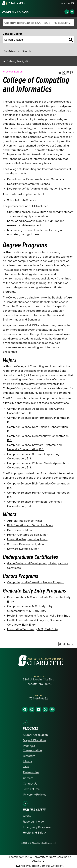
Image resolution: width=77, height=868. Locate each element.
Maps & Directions (35, 740)
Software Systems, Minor (23, 549)
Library (27, 761)
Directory (29, 756)
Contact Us (30, 784)
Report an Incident (35, 822)
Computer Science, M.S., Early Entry (30, 606)
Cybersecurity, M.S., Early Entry (27, 611)
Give (26, 767)
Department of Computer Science (29, 184)
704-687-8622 (39, 699)
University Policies (35, 795)
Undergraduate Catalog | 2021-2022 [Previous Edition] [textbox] (39, 23)
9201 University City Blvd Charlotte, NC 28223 (38, 682)
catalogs (16, 857)
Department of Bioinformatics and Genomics (36, 179)
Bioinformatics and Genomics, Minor (30, 525)
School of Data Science (22, 200)
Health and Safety (34, 833)
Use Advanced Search (17, 51)
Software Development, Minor (26, 544)
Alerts (27, 816)
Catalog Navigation (19, 61)
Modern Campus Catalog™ (46, 866)
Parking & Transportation (32, 748)
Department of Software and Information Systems (38, 189)
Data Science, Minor (20, 530)
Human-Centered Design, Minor (27, 535)
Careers (28, 778)
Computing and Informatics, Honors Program (36, 582)
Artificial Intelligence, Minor (25, 521)
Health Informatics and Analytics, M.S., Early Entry (39, 616)
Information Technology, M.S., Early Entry (33, 629)
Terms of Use (31, 789)
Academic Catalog (16, 12)
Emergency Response (37, 827)
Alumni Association (35, 735)
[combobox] (38, 23)
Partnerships (31, 772)
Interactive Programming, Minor (27, 539)
